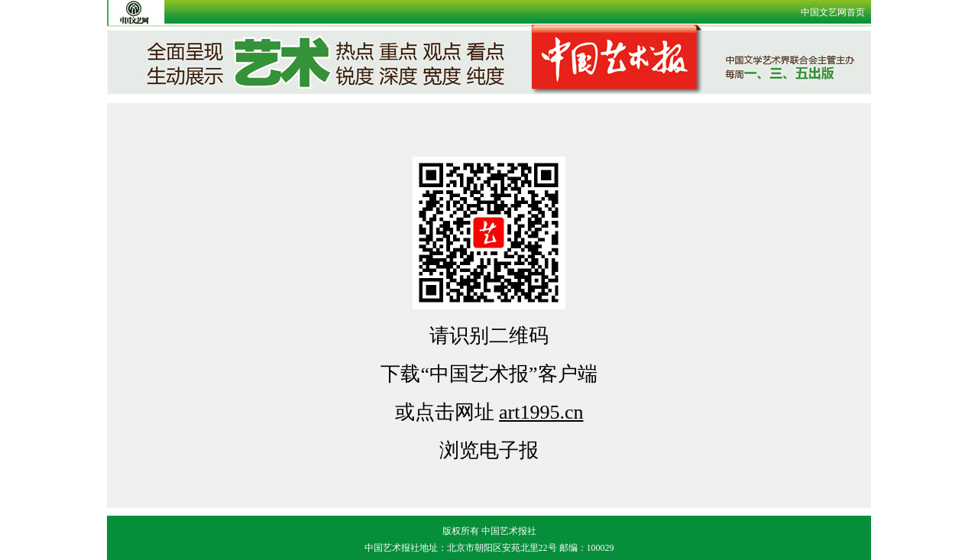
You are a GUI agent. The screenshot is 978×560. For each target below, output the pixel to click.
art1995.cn (541, 412)
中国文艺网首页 (833, 12)
